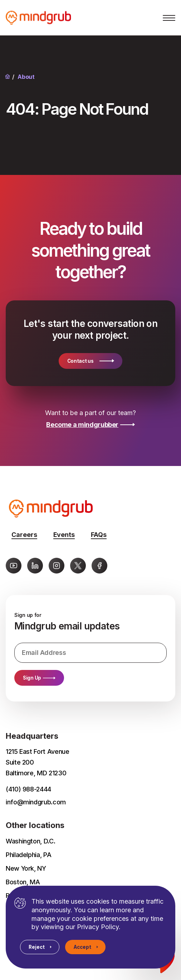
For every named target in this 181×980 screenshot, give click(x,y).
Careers (24, 535)
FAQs (99, 535)
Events (64, 535)
